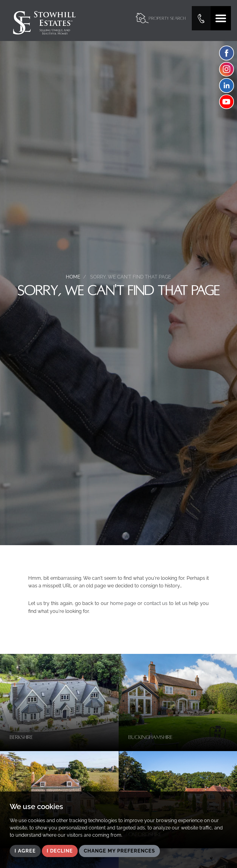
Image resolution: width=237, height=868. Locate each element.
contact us (156, 603)
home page (123, 603)
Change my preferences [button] (119, 851)
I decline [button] (60, 851)
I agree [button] (25, 851)
